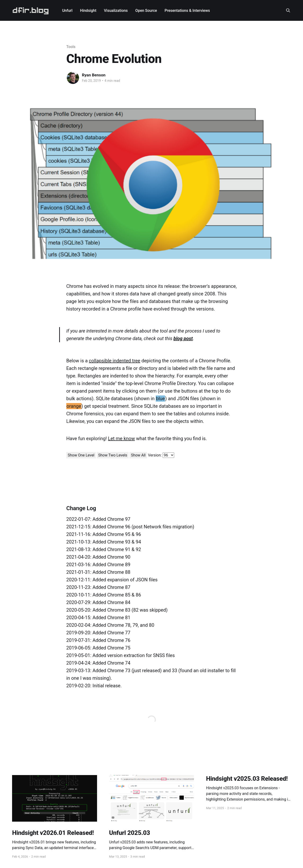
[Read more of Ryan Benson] (73, 78)
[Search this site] (288, 10)
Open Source (146, 11)
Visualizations (116, 11)
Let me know (121, 438)
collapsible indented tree (114, 361)
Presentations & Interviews (187, 11)
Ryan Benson (94, 75)
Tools (71, 47)
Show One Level (81, 455)
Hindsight (88, 11)
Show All (138, 455)
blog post (183, 338)
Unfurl (67, 11)
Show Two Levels (113, 455)
